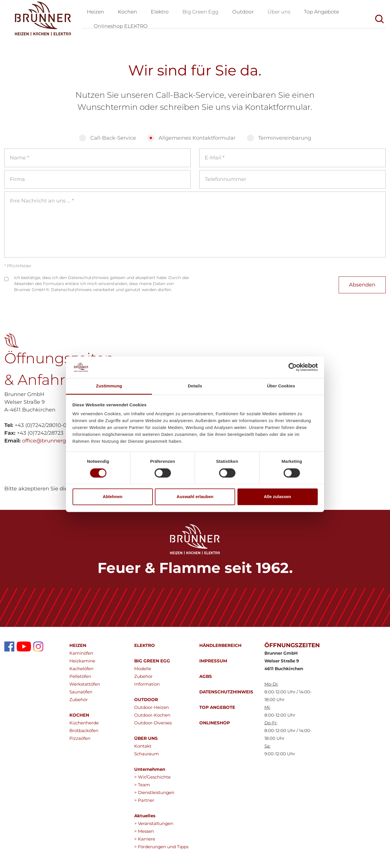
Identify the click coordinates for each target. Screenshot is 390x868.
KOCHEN (79, 718)
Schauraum (147, 757)
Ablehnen (112, 497)
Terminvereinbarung (285, 141)
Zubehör (79, 703)
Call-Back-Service (113, 141)
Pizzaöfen (80, 741)
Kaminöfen (81, 656)
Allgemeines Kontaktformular (197, 141)
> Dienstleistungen (154, 796)
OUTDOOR (146, 703)
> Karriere (145, 842)
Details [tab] (195, 386)
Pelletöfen (80, 679)
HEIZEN (78, 648)
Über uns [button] (283, 13)
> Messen (144, 834)
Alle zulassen (277, 497)
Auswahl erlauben (195, 497)
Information (147, 687)
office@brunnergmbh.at (53, 444)
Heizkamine (82, 664)
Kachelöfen (81, 672)
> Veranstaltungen (154, 827)
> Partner (144, 803)
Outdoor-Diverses (153, 726)
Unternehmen (150, 772)
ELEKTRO (145, 648)
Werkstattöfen (85, 687)
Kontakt (143, 749)
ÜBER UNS (146, 741)
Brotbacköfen (84, 734)
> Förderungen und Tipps (161, 850)
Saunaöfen (81, 695)
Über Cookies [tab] (281, 386)
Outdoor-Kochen (152, 718)
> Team (142, 788)
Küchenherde (84, 726)
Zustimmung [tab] (109, 386)
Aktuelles (145, 819)
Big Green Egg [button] (203, 13)
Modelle (143, 672)
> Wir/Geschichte (152, 780)
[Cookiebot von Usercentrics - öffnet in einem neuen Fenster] (293, 367)
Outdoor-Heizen (152, 710)
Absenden (362, 288)
